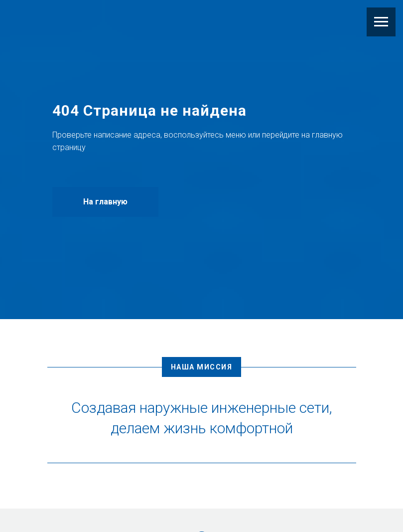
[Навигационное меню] (381, 22)
